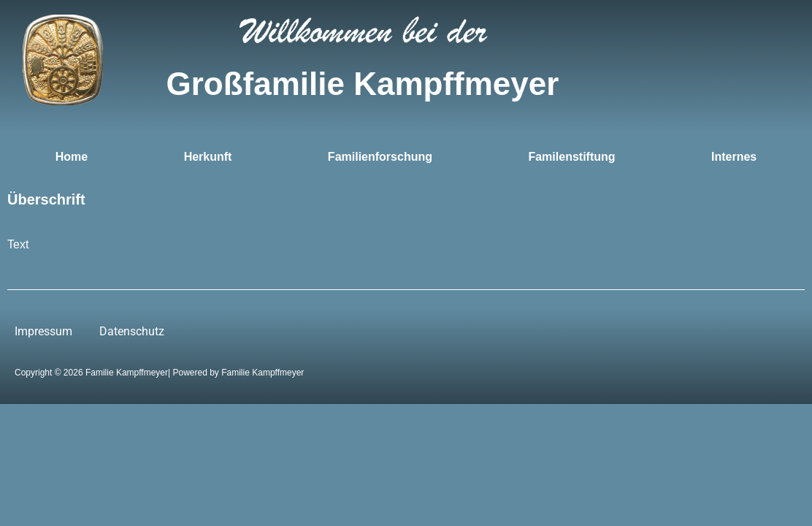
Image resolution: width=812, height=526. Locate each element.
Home (72, 157)
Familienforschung (380, 157)
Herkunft (208, 157)
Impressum (43, 331)
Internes (734, 157)
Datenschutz (132, 331)
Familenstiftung (571, 157)
